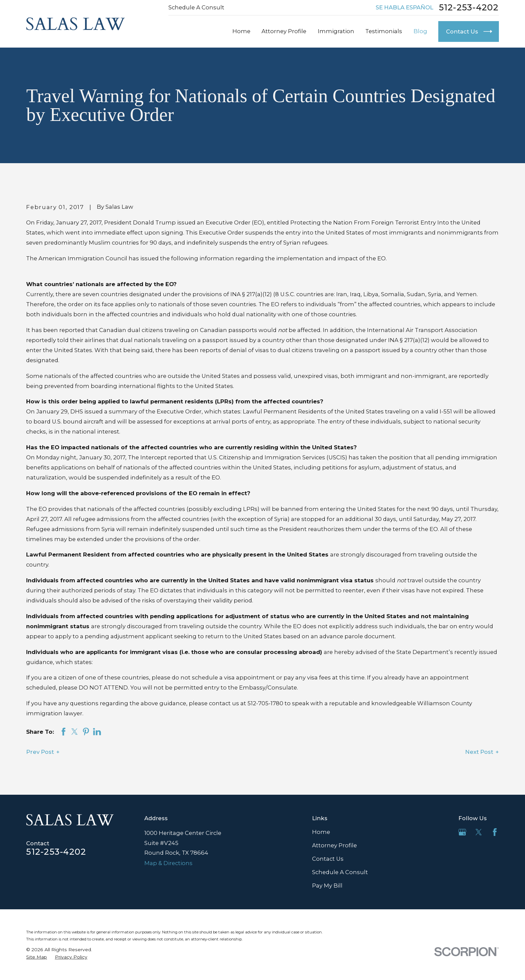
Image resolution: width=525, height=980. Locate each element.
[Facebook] (495, 832)
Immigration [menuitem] (336, 31)
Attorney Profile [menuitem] (284, 31)
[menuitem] (36, 957)
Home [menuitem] (241, 31)
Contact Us (328, 859)
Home (321, 832)
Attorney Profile (334, 845)
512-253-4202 (469, 8)
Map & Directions (168, 863)
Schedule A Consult (196, 7)
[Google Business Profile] (462, 832)
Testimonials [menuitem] (384, 31)
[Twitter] (479, 832)
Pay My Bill (327, 886)
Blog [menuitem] (420, 31)
